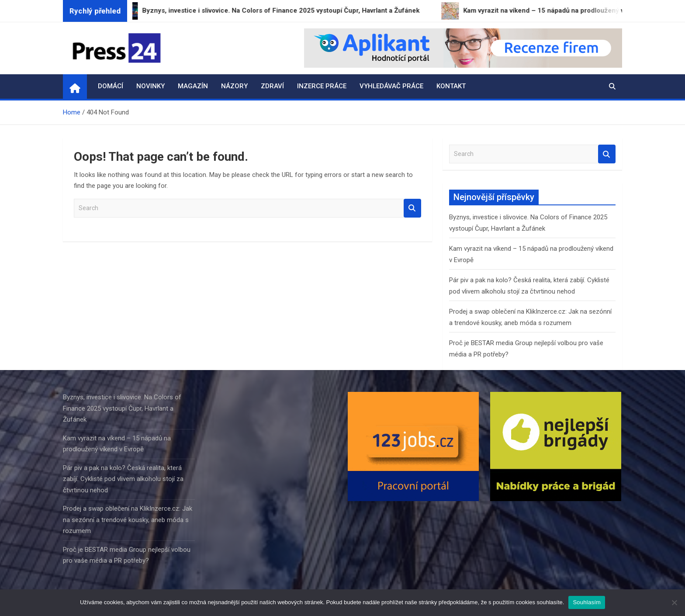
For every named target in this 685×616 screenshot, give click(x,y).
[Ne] (674, 602)
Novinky (150, 86)
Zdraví (272, 86)
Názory (234, 86)
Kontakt (451, 86)
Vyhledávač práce (391, 86)
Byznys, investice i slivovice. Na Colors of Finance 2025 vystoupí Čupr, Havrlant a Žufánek (122, 408)
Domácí (111, 86)
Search (412, 208)
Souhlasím (587, 602)
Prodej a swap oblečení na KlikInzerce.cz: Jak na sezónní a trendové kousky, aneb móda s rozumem (128, 520)
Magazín (193, 86)
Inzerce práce (322, 86)
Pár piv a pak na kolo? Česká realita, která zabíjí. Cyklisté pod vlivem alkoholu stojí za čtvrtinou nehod (123, 479)
